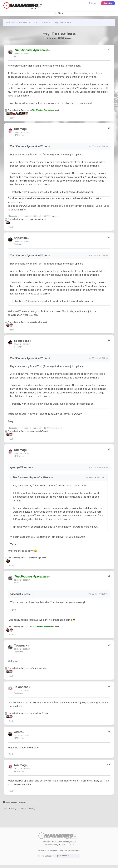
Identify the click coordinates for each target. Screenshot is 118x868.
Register (108, 3)
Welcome (46, 22)
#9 (109, 732)
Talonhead (21, 687)
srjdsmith (20, 238)
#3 (109, 237)
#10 (108, 765)
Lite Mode (41, 851)
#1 (109, 50)
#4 (109, 340)
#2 (109, 128)
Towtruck (21, 646)
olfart (18, 732)
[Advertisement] (59, 821)
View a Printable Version (16, 802)
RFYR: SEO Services (60, 842)
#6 (109, 576)
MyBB (58, 845)
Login (92, 3)
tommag (20, 129)
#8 (109, 686)
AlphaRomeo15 (23, 22)
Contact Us (53, 851)
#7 (109, 645)
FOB (36, 22)
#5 (109, 449)
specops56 (22, 341)
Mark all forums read (70, 851)
